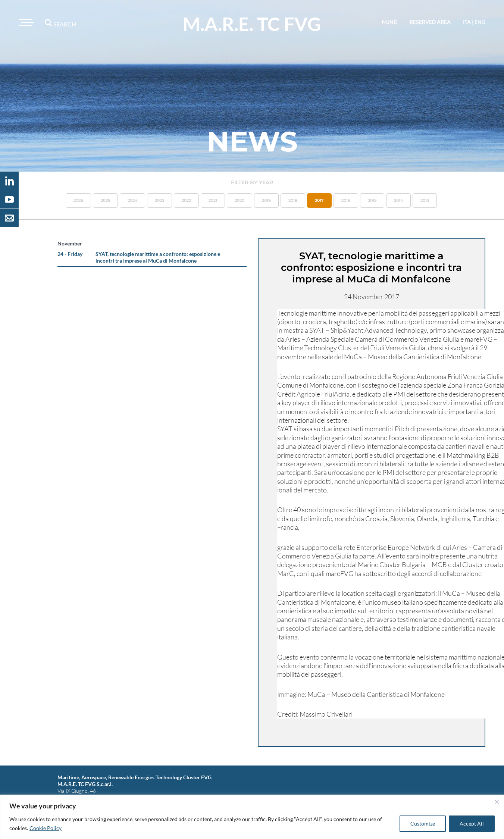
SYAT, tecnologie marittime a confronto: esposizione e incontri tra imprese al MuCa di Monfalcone (158, 257)
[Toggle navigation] (25, 22)
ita (467, 22)
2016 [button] (346, 200)
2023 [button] (159, 200)
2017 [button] (319, 200)
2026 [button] (78, 200)
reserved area (430, 22)
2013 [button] (425, 200)
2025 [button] (105, 200)
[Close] (497, 802)
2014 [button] (398, 200)
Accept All (472, 824)
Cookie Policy (46, 828)
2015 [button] (372, 200)
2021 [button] (213, 200)
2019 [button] (266, 200)
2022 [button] (186, 200)
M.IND (390, 22)
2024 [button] (132, 200)
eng (480, 22)
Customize (423, 824)
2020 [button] (240, 200)
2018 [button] (293, 200)
